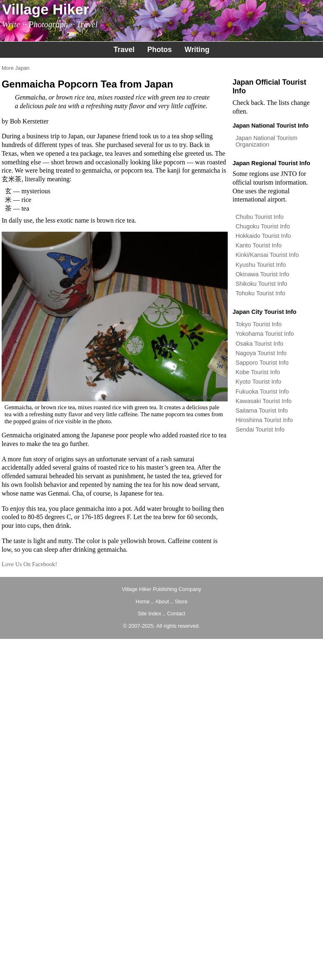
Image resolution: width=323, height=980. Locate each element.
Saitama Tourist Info (262, 411)
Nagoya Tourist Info (261, 353)
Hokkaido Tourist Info (263, 236)
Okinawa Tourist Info (262, 274)
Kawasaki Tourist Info (264, 401)
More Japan (16, 68)
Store (181, 602)
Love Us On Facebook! (29, 564)
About (162, 602)
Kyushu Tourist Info (261, 265)
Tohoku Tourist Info (261, 293)
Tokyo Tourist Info (259, 324)
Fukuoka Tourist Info (262, 392)
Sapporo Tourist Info (262, 363)
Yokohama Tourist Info (265, 334)
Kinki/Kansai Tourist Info (267, 255)
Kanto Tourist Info (259, 245)
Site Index (150, 613)
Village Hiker (46, 9)
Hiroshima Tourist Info (264, 420)
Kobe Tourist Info (258, 372)
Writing (197, 50)
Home (143, 602)
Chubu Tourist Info (260, 217)
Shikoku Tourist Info (261, 284)
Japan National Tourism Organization (266, 141)
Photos (160, 50)
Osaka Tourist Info (259, 344)
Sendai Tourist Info (260, 429)
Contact (176, 613)
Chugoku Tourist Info (263, 226)
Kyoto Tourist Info (258, 382)
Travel (124, 50)
